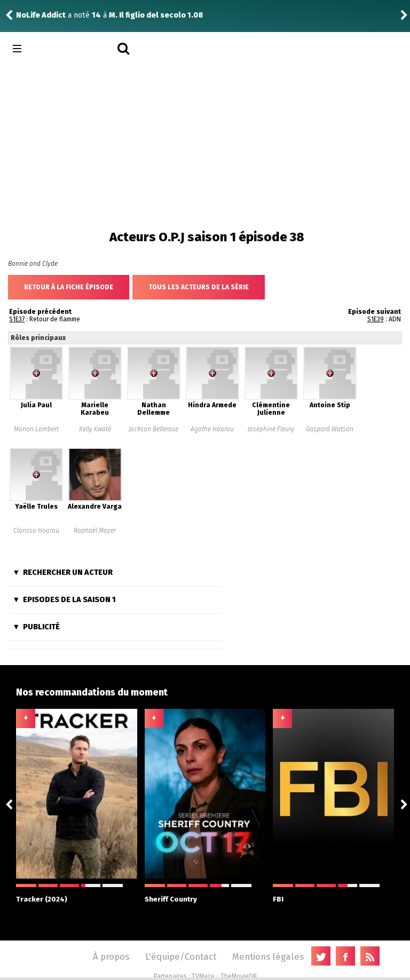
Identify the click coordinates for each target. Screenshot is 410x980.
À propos (111, 957)
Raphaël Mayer (95, 531)
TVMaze (203, 976)
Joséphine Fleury (271, 429)
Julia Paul (36, 405)
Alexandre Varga (95, 507)
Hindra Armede (212, 405)
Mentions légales (268, 957)
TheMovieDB (239, 976)
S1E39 (376, 319)
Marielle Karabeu (95, 409)
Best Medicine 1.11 (128, 15)
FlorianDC (34, 15)
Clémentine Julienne (271, 409)
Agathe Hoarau (212, 429)
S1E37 (17, 319)
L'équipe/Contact (181, 957)
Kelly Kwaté (95, 429)
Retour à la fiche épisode (69, 287)
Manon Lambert (36, 429)
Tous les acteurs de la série (199, 287)
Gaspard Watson (330, 429)
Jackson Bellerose (153, 429)
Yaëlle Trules (36, 507)
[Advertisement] (205, 144)
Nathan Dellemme (153, 409)
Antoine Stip (330, 405)
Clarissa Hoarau (36, 531)
